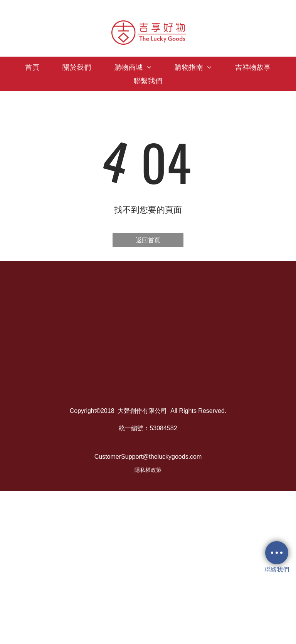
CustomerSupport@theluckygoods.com (148, 457)
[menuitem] (32, 67)
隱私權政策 (148, 470)
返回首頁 (148, 240)
